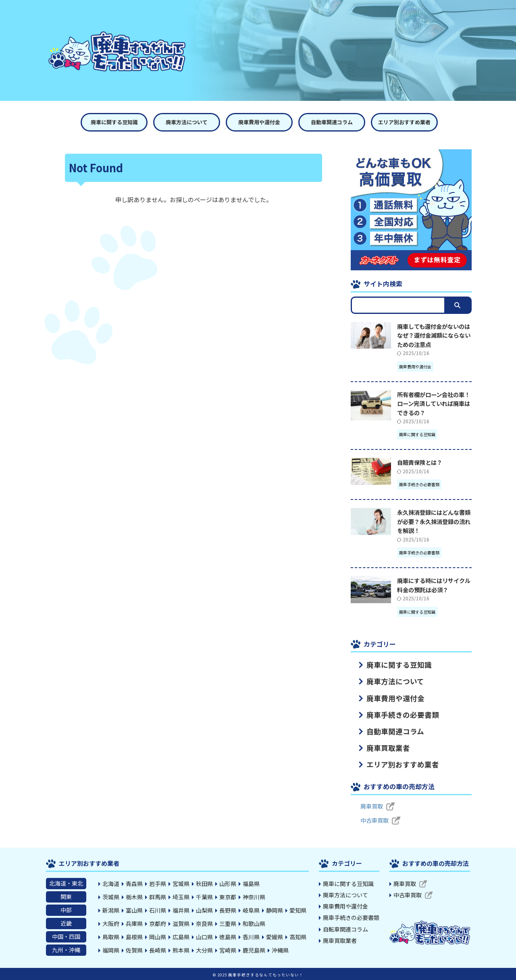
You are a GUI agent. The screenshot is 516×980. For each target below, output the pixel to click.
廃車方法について (187, 122)
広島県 (181, 936)
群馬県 (158, 896)
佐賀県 (134, 950)
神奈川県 (254, 896)
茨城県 (111, 896)
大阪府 (111, 923)
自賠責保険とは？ (420, 462)
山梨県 (204, 910)
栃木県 (134, 896)
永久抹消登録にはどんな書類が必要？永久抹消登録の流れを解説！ (434, 521)
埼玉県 (181, 896)
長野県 (228, 910)
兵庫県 (134, 923)
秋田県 (204, 883)
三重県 (228, 923)
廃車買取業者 (382, 747)
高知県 (298, 936)
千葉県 (204, 896)
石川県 (158, 910)
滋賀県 (181, 923)
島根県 (134, 936)
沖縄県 (280, 950)
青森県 (134, 883)
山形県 (228, 883)
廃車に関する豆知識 (114, 122)
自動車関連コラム (332, 122)
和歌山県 (254, 923)
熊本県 (181, 950)
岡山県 (158, 936)
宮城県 (181, 883)
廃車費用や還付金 (259, 122)
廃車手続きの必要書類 (393, 714)
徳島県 (228, 936)
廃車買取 (372, 806)
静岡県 (275, 910)
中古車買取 (375, 820)
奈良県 (204, 923)
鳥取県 (111, 936)
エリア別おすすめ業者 (404, 122)
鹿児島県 (254, 950)
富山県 (134, 910)
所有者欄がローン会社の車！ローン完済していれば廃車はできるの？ (434, 403)
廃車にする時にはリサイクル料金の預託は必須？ (434, 585)
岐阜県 (251, 910)
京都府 (158, 923)
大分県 (204, 950)
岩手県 (158, 883)
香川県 (251, 936)
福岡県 (111, 950)
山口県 (204, 936)
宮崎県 (228, 950)
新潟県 (111, 910)
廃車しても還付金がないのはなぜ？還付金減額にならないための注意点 (434, 335)
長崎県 (158, 950)
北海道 (111, 883)
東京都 (228, 896)
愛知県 (298, 910)
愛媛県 (275, 936)
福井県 (181, 910)
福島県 (251, 883)
